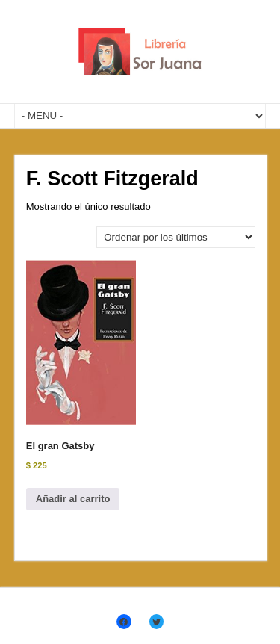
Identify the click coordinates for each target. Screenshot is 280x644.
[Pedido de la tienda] (176, 237)
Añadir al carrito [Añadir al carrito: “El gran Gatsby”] (73, 499)
